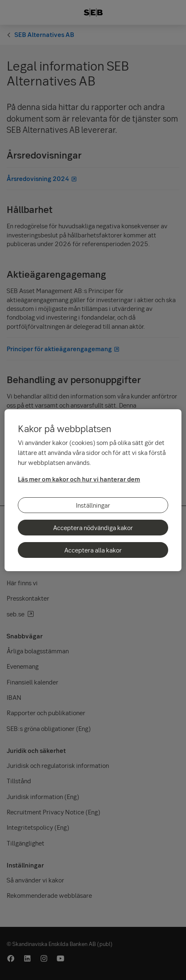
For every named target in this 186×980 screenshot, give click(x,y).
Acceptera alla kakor (93, 550)
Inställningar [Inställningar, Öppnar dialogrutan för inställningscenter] (93, 505)
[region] (93, 490)
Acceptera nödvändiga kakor (93, 528)
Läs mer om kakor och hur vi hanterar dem (79, 479)
